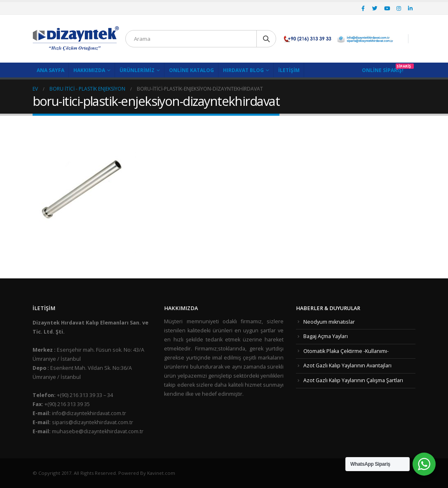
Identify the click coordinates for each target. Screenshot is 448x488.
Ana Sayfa (50, 70)
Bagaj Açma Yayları (326, 336)
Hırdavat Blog (243, 70)
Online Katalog (191, 70)
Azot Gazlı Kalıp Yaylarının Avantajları (347, 365)
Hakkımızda (89, 70)
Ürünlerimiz (137, 70)
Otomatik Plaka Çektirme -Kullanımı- (346, 351)
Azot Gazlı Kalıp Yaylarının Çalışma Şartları (353, 380)
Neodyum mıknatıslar (329, 322)
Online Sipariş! (383, 70)
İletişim (289, 70)
